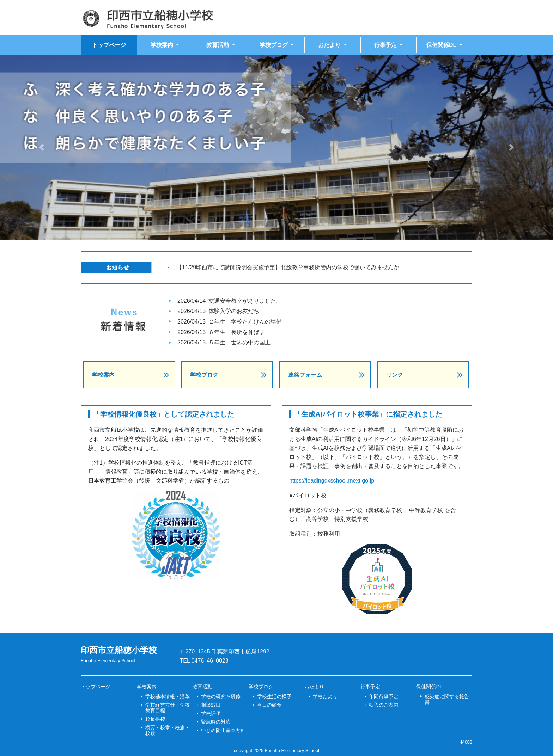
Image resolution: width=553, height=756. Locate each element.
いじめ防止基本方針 (223, 730)
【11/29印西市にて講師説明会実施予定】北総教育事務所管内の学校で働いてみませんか (288, 267)
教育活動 (202, 687)
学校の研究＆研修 (221, 696)
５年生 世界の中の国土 (239, 342)
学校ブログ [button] (274, 45)
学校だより (325, 696)
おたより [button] (330, 45)
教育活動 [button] (218, 45)
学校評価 (211, 713)
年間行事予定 (384, 696)
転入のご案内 (384, 705)
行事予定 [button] (386, 45)
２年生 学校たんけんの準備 (245, 322)
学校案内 (103, 375)
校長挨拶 (155, 719)
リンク (395, 375)
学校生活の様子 (274, 696)
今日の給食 (269, 705)
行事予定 (370, 687)
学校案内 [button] (163, 45)
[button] (41, 147)
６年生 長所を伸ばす (237, 332)
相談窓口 (211, 705)
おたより (314, 687)
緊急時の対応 (216, 722)
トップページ (109, 45)
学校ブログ (204, 375)
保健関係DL (429, 687)
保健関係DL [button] (442, 45)
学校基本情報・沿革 (168, 696)
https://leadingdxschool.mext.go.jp (332, 481)
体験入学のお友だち (234, 311)
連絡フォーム (305, 375)
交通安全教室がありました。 (245, 301)
